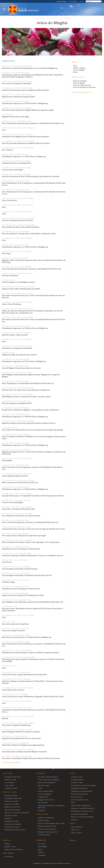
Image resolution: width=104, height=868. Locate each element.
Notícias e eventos (10, 792)
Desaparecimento (43, 797)
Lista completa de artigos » (11, 762)
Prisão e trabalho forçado (45, 791)
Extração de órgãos (44, 785)
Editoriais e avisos (52, 18)
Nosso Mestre (9, 857)
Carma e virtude (42, 814)
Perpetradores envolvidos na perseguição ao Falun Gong (51, 806)
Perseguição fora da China (46, 800)
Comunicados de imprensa (13, 824)
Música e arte (75, 830)
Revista (75, 72)
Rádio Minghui (9, 853)
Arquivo (40, 849)
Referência (42, 18)
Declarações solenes (44, 835)
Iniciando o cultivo (77, 777)
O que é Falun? (9, 785)
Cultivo (72, 773)
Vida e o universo (76, 833)
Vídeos (75, 66)
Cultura (72, 823)
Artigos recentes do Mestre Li (82, 92)
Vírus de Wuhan (43, 802)
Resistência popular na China (47, 826)
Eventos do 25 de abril (11, 801)
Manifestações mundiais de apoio (15, 830)
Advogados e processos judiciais (48, 832)
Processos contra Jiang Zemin (47, 829)
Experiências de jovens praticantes (82, 791)
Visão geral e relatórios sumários (48, 777)
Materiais (75, 62)
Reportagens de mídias (11, 821)
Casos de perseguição (44, 794)
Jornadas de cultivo (77, 782)
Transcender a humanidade (79, 814)
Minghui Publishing (62, 1)
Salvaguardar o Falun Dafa (79, 788)
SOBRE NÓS (41, 840)
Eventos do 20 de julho (12, 804)
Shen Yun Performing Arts (13, 810)
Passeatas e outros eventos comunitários (17, 813)
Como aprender (9, 782)
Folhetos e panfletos (79, 68)
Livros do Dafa (73, 1)
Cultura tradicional (77, 827)
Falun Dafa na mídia (11, 815)
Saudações (8, 818)
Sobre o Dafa (8, 773)
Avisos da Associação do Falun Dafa (84, 87)
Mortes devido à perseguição (47, 782)
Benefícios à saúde (10, 780)
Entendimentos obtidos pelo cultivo (82, 811)
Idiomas (82, 1)
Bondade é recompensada (46, 818)
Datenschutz (42, 855)
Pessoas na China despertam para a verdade (51, 823)
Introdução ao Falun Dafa (12, 777)
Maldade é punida (43, 820)
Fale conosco (42, 844)
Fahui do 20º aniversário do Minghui (82, 817)
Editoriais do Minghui (80, 81)
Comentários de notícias (12, 827)
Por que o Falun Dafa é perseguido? (49, 780)
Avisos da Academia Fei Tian (82, 85)
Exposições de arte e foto (12, 807)
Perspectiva (75, 820)
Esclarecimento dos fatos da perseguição (84, 785)
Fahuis (73, 802)
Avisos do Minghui (64, 18)
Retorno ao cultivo (77, 797)
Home (36, 18)
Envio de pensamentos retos (80, 800)
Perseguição (41, 773)
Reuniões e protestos (11, 795)
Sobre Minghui (42, 846)
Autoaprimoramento (77, 780)
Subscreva (41, 852)
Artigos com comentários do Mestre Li (83, 808)
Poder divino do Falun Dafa (80, 794)
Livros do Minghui (79, 70)
